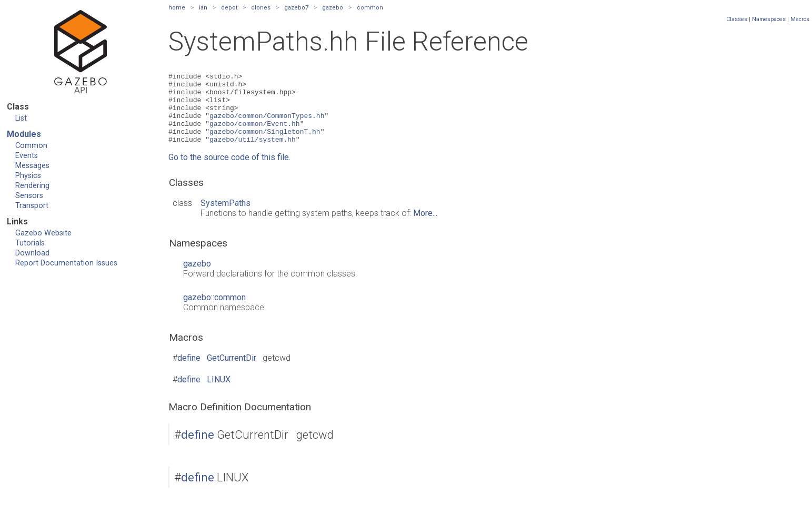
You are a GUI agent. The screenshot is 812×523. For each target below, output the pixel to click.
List (21, 118)
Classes (737, 19)
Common (31, 146)
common (370, 8)
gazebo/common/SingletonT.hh (265, 144)
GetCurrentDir (232, 372)
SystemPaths (225, 217)
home (177, 8)
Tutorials (30, 243)
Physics (28, 176)
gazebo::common (214, 312)
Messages (32, 166)
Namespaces (769, 19)
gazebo (333, 8)
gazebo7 (296, 8)
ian (203, 8)
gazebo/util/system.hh (253, 153)
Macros (800, 19)
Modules (24, 134)
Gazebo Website (43, 233)
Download (32, 253)
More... (425, 227)
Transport (32, 206)
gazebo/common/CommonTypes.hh (267, 125)
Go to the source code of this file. (229, 171)
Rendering (32, 186)
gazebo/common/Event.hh (255, 134)
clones (261, 8)
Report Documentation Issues (66, 263)
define (189, 372)
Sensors (29, 196)
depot (229, 8)
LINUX (219, 394)
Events (27, 156)
